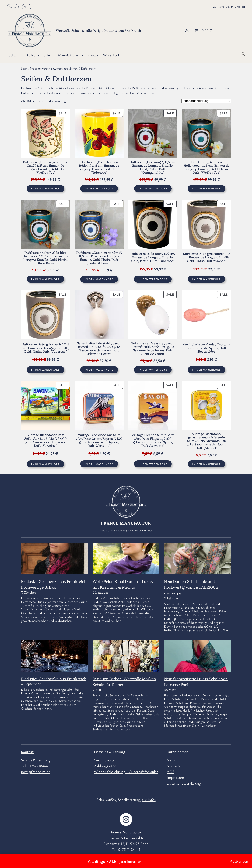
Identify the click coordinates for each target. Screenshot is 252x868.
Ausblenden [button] (239, 861)
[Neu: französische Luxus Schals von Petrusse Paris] (198, 658)
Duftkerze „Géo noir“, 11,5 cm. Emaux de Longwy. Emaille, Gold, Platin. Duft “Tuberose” (153, 257)
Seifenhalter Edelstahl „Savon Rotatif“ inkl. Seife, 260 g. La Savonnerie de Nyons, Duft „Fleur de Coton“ (99, 348)
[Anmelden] (187, 30)
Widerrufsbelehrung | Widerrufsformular (126, 772)
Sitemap (173, 766)
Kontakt (13, 7)
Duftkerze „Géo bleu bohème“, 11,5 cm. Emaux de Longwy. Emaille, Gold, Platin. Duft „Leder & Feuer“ (99, 258)
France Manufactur (126, 523)
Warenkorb (111, 55)
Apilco (33, 55)
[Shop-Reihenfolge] (206, 101)
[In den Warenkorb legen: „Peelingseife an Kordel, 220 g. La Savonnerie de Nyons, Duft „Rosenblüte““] (206, 370)
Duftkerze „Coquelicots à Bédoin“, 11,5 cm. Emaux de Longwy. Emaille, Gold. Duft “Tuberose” (99, 167)
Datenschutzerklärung (184, 783)
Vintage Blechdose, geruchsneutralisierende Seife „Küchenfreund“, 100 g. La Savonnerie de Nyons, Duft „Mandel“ (206, 441)
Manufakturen (71, 55)
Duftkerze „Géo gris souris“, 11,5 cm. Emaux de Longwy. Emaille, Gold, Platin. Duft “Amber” (207, 257)
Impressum (175, 777)
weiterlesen (123, 729)
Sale (49, 55)
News (27, 7)
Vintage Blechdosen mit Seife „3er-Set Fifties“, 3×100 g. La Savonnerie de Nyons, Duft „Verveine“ (45, 440)
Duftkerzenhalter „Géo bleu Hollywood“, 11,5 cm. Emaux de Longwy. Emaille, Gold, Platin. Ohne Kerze (45, 258)
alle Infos (149, 800)
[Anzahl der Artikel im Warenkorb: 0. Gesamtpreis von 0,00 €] (203, 30)
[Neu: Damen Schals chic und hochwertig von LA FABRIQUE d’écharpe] (198, 561)
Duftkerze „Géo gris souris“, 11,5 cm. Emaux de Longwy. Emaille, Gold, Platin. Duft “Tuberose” (45, 348)
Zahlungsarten (106, 766)
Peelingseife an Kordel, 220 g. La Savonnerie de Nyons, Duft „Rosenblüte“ (206, 348)
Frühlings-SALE (102, 861)
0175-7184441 (238, 7)
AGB (171, 772)
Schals (16, 55)
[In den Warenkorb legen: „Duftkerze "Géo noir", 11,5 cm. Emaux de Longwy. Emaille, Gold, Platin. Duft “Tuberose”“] (153, 279)
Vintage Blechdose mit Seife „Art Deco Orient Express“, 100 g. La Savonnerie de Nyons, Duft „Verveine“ (99, 440)
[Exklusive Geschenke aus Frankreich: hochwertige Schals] (54, 565)
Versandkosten (106, 760)
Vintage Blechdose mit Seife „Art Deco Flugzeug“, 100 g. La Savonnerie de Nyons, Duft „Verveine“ (153, 440)
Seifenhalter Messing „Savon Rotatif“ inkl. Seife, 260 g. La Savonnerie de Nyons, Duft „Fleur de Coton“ (153, 348)
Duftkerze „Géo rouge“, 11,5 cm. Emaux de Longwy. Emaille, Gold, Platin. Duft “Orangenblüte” (153, 167)
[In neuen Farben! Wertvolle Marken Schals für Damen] (126, 667)
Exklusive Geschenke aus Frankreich (54, 678)
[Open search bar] (243, 53)
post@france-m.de (36, 772)
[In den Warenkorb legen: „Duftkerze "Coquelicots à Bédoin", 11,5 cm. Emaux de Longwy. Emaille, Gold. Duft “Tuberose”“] (99, 189)
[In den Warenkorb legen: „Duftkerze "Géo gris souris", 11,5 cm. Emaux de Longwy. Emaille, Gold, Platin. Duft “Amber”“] (206, 279)
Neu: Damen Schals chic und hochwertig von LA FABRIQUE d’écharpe (191, 587)
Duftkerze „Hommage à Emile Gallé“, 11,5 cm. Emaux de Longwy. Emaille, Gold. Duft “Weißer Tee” (45, 167)
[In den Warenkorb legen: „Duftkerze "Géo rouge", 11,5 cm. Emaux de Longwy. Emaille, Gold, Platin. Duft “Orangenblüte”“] (153, 189)
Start (24, 68)
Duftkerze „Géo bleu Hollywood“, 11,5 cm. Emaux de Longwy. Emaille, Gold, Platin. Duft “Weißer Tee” (206, 167)
